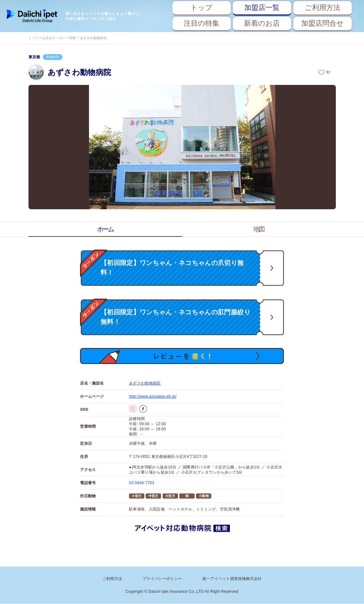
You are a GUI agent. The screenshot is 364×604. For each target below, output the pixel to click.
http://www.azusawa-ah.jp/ (153, 397)
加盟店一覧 (262, 8)
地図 (259, 229)
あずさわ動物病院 (145, 384)
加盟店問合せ (323, 23)
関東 (73, 38)
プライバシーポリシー (162, 579)
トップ (202, 8)
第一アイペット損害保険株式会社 (232, 579)
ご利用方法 (323, 8)
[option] (182, 147)
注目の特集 (202, 23)
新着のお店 (262, 23)
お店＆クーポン (54, 38)
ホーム (105, 229)
